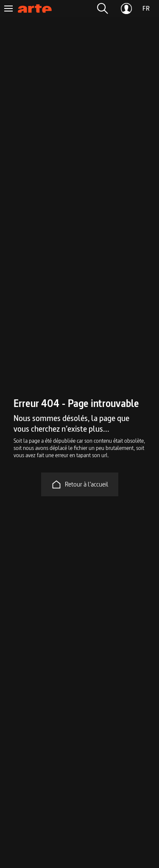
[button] (103, 9)
